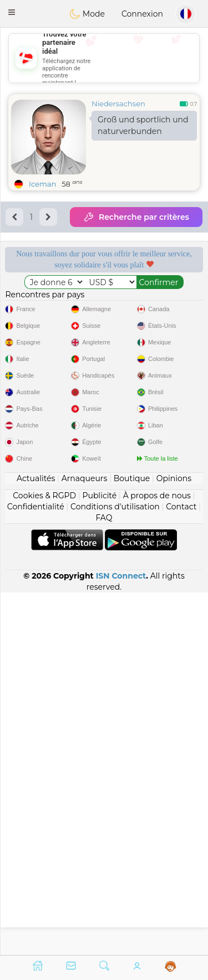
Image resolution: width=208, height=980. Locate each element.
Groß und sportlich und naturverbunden (143, 125)
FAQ (104, 880)
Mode (87, 14)
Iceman (42, 184)
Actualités (36, 840)
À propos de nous (157, 858)
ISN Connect (121, 938)
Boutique (132, 840)
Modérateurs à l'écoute (157, 295)
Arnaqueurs (84, 840)
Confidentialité (36, 869)
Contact (181, 869)
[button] (12, 12)
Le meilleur (158, 362)
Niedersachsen (118, 104)
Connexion (142, 14)
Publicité (99, 858)
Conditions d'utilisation (115, 869)
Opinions (174, 840)
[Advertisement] (104, 58)
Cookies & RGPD (44, 858)
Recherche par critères (136, 217)
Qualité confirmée (50, 362)
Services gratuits (51, 290)
